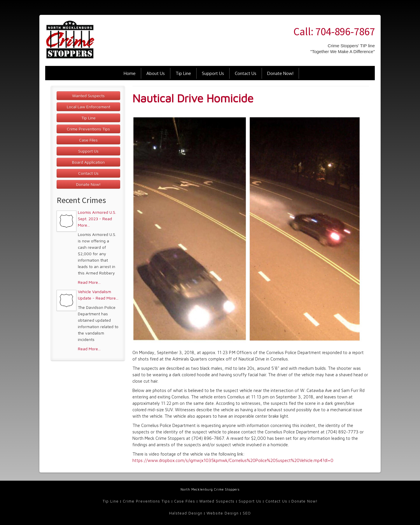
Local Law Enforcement (89, 107)
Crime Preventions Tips (88, 129)
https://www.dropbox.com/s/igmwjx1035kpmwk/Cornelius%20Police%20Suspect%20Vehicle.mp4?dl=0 (233, 460)
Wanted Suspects (88, 96)
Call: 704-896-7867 (334, 32)
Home (130, 73)
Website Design (223, 513)
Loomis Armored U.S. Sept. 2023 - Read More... (97, 219)
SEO (247, 513)
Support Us (213, 73)
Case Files (88, 140)
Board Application (88, 162)
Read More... (89, 282)
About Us (156, 73)
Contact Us (246, 73)
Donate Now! (280, 73)
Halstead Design (186, 513)
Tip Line (183, 73)
